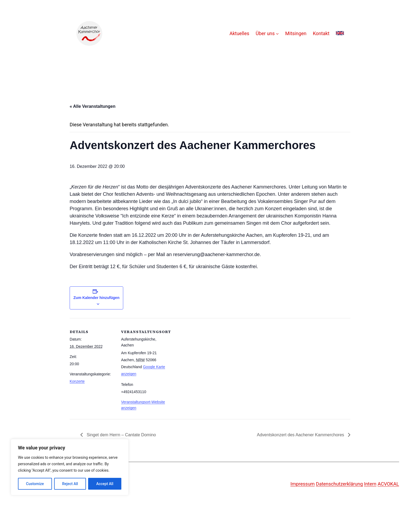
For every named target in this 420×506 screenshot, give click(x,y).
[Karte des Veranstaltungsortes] (201, 355)
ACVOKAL (388, 484)
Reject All (70, 484)
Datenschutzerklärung (339, 484)
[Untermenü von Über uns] (277, 34)
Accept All (105, 484)
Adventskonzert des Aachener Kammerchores (301, 435)
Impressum (303, 484)
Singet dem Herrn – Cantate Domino (121, 435)
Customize (35, 484)
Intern (370, 484)
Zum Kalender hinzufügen (96, 298)
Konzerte (77, 381)
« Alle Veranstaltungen (93, 106)
